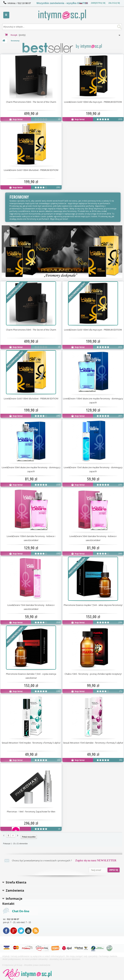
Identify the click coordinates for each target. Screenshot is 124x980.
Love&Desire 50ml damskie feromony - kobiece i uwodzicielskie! (93, 538)
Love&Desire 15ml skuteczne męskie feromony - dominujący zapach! (93, 469)
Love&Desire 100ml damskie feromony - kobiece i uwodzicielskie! (31, 538)
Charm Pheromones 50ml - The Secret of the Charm (31, 102)
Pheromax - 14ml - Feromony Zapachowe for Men (31, 812)
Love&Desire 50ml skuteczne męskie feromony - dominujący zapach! (31, 469)
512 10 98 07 (24, 3)
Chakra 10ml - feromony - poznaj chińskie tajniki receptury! (93, 674)
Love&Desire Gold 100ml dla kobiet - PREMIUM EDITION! (31, 170)
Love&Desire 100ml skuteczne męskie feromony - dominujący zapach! (93, 401)
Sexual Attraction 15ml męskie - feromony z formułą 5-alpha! (31, 743)
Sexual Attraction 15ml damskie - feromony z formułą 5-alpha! (93, 743)
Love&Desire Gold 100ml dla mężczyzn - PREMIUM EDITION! (93, 102)
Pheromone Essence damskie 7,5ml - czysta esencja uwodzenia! (31, 676)
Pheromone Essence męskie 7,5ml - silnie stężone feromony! (93, 605)
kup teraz (16, 119)
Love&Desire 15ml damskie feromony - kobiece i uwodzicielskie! (31, 607)
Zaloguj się (114, 3)
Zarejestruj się (98, 3)
